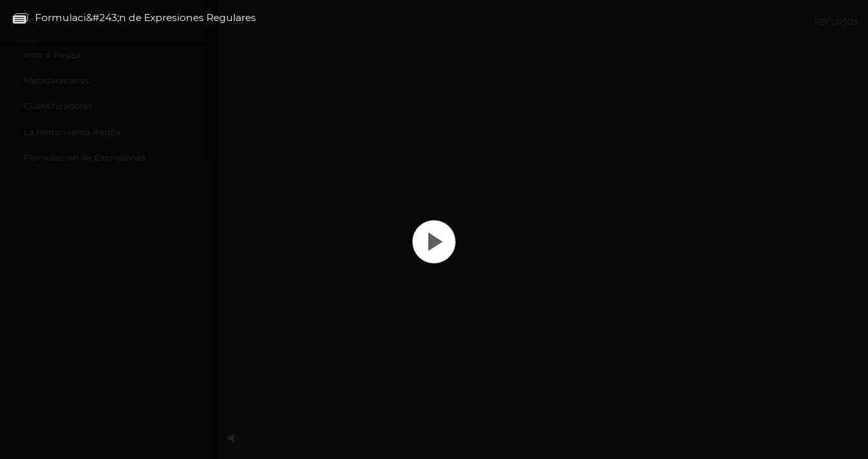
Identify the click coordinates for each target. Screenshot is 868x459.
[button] (434, 252)
